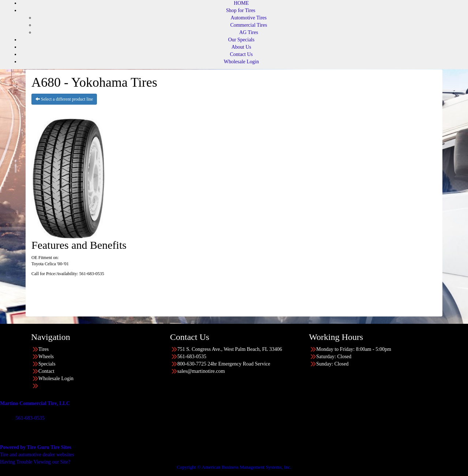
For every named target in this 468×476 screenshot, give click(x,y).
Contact (46, 371)
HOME (241, 3)
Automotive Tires (249, 18)
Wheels (46, 357)
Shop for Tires (241, 10)
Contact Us (241, 54)
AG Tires (249, 32)
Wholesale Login (241, 62)
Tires (44, 349)
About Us (241, 47)
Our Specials (241, 40)
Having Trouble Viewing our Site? (35, 462)
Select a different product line (64, 99)
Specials (47, 364)
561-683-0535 (30, 418)
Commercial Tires (249, 25)
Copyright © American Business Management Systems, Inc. (234, 467)
